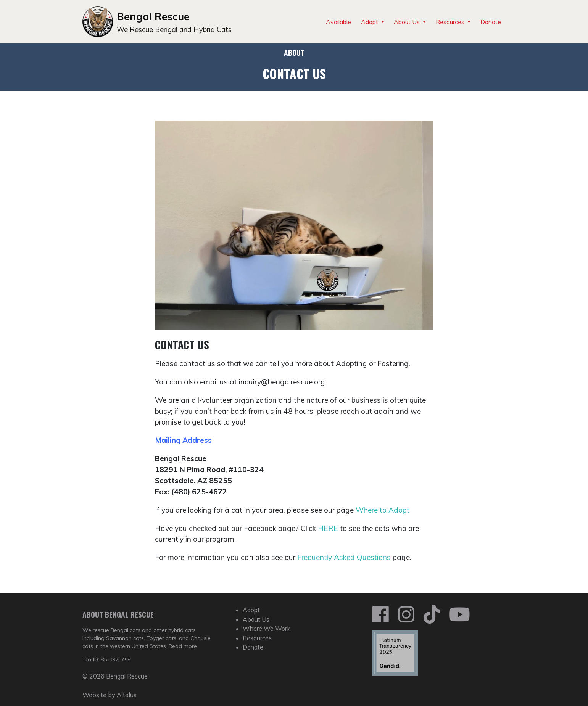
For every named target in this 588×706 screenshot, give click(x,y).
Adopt (370, 22)
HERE (328, 528)
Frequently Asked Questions (344, 557)
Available (338, 22)
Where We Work (267, 629)
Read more (183, 646)
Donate (491, 22)
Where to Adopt (383, 510)
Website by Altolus (110, 695)
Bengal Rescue (153, 16)
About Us (408, 22)
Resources (451, 22)
